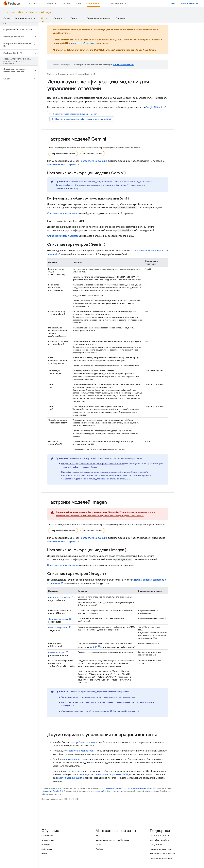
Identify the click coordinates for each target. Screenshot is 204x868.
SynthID (93, 647)
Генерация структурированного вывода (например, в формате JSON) (93, 463)
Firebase (51, 74)
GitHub (45, 853)
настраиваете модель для (110, 185)
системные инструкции (74, 759)
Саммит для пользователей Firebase (112, 840)
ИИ (95, 74)
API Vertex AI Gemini (93, 154)
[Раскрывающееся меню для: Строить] (41, 3)
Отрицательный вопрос (59, 598)
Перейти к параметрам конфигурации (73, 114)
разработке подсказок (85, 742)
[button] (17, 36)
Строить (33, 3)
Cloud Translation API (124, 65)
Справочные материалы (99, 18)
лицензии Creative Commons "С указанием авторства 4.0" (130, 788)
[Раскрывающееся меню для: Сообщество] (126, 3)
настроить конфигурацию (94, 161)
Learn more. (65, 33)
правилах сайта (99, 791)
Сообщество (116, 3)
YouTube (99, 849)
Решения (67, 3)
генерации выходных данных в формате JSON (103, 775)
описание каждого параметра (63, 164)
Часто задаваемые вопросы (163, 853)
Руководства (47, 835)
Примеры (120, 18)
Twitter (99, 844)
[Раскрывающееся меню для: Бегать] (57, 3)
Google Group (156, 844)
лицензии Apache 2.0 (53, 791)
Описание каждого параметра (63, 213)
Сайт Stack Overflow (159, 840)
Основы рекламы (23, 18)
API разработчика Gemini (63, 154)
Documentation (14, 12)
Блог (173, 3)
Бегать (50, 3)
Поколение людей (57, 653)
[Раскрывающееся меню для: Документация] (104, 3)
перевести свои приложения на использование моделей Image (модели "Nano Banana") (100, 516)
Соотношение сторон (58, 619)
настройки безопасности (81, 751)
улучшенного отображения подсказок (92, 711)
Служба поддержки (159, 835)
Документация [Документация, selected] (93, 3)
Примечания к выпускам (161, 849)
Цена (79, 3)
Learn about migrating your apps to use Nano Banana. (130, 50)
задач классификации (69, 778)
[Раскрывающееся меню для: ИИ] (47, 18)
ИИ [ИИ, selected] (43, 18)
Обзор (7, 18)
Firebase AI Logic (40, 12)
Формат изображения (58, 628)
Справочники (48, 840)
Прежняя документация (161, 858)
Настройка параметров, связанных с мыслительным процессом (91, 472)
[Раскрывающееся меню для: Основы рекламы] (35, 18)
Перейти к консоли (189, 3)
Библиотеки (47, 849)
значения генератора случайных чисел (100, 697)
